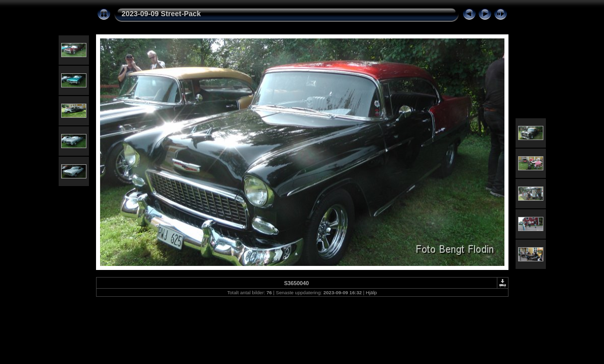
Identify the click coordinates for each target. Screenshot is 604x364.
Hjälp (371, 292)
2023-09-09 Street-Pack (161, 14)
